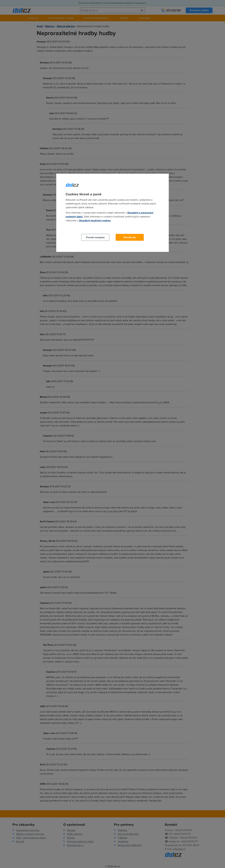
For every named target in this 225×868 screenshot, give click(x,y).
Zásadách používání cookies (95, 220)
